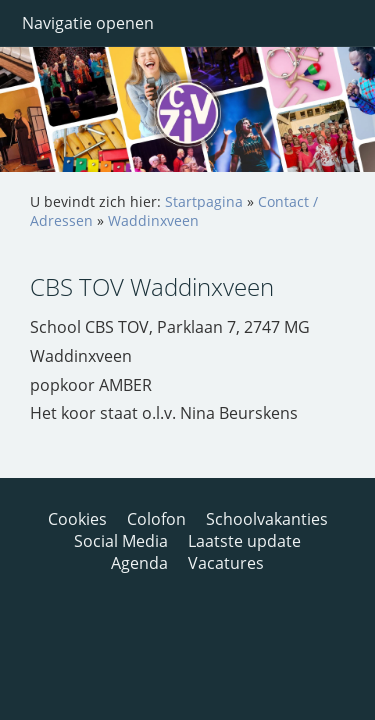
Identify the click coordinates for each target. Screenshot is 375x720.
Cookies (77, 519)
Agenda (139, 563)
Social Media (121, 541)
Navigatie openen (88, 23)
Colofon (156, 519)
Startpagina (204, 201)
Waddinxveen (153, 220)
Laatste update (244, 541)
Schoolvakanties (267, 519)
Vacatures (226, 563)
